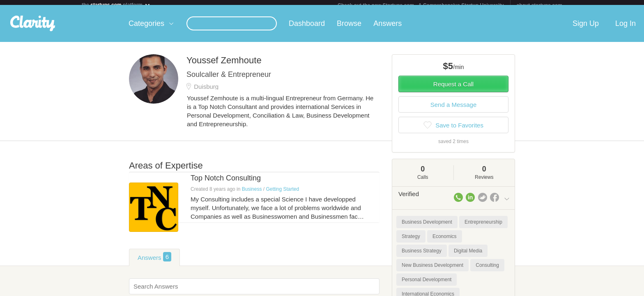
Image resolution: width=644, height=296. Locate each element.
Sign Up (586, 28)
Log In (626, 28)
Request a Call (453, 89)
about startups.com (539, 5)
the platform (116, 5)
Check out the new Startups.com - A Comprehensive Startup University (421, 5)
